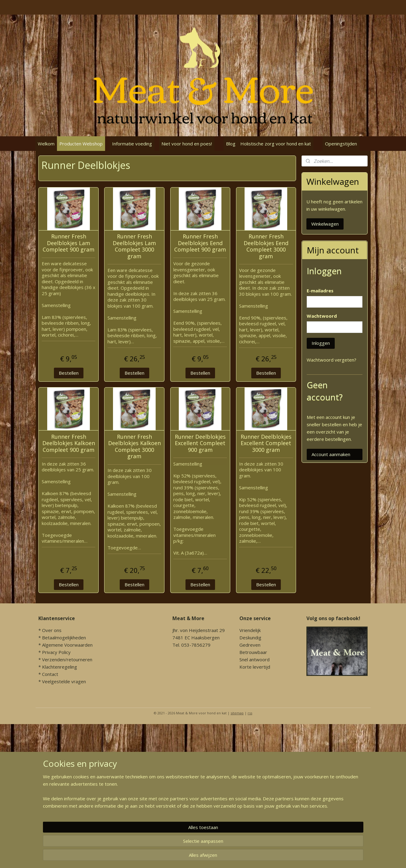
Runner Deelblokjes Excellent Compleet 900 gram (200, 443)
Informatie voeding (132, 144)
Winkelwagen (325, 224)
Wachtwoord (322, 316)
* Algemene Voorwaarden (65, 645)
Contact (50, 674)
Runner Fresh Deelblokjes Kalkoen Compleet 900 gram (68, 443)
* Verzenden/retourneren (65, 659)
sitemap (237, 713)
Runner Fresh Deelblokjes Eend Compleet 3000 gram (266, 246)
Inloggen (321, 343)
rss (250, 713)
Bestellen (68, 373)
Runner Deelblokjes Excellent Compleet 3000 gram (266, 443)
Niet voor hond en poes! (187, 144)
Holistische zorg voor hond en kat (276, 144)
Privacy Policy (56, 652)
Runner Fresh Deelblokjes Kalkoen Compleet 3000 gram (134, 447)
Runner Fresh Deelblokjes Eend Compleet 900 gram (200, 243)
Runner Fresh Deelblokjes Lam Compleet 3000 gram (134, 246)
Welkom (46, 144)
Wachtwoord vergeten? (332, 360)
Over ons (52, 630)
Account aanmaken (331, 454)
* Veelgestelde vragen (62, 681)
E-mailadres (320, 291)
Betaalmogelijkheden (64, 638)
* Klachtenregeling (58, 667)
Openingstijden (341, 144)
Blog (231, 144)
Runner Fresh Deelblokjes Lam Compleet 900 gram (69, 243)
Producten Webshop (81, 144)
